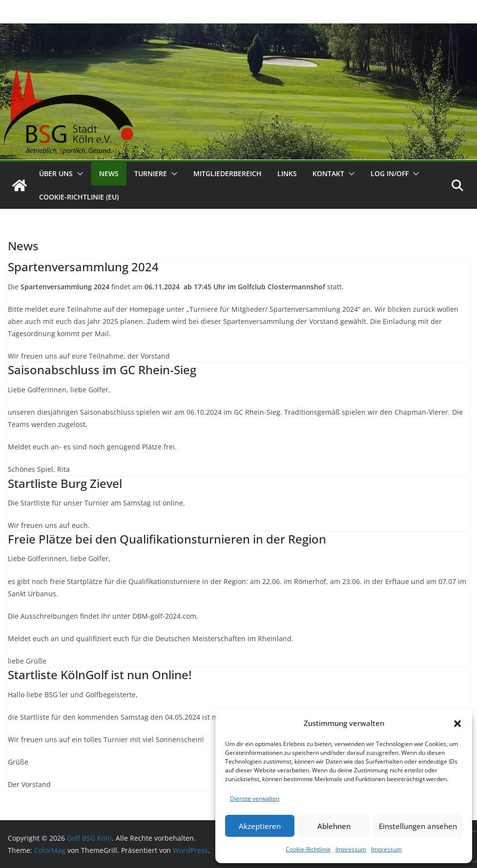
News (109, 173)
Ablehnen (334, 826)
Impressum (351, 849)
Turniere (151, 173)
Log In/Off (390, 173)
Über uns (56, 173)
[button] (457, 724)
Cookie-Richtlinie (308, 849)
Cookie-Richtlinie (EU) (79, 197)
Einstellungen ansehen (418, 826)
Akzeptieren (260, 826)
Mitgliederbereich (228, 173)
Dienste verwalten (255, 798)
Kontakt (328, 173)
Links (287, 173)
